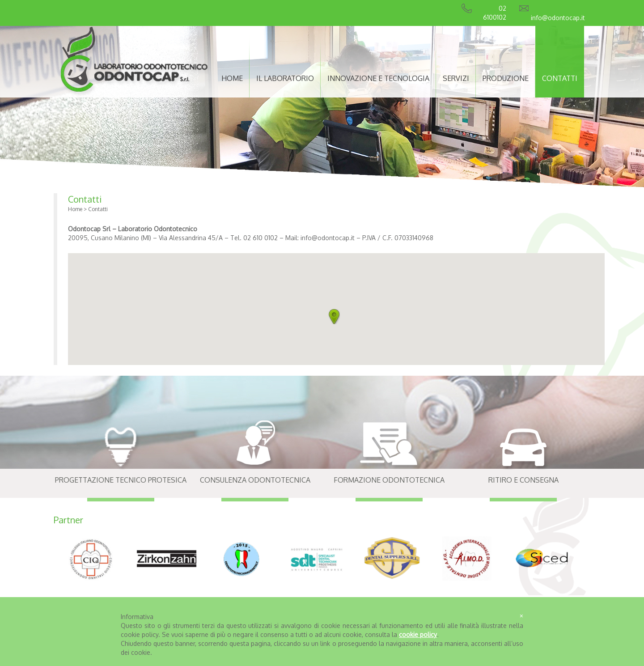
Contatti (85, 199)
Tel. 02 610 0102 (253, 238)
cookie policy (418, 634)
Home (75, 209)
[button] (334, 317)
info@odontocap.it (558, 18)
